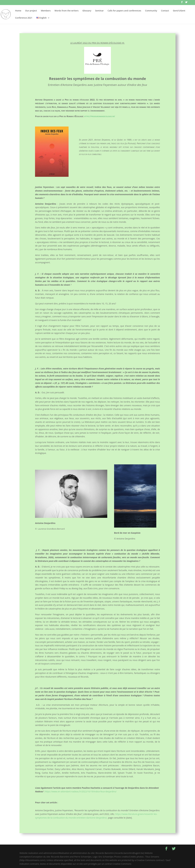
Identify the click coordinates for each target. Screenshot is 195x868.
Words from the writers (67, 11)
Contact (165, 11)
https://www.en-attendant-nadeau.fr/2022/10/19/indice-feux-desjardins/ (81, 791)
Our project (31, 11)
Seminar (99, 11)
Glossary (87, 11)
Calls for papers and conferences (124, 11)
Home (18, 11)
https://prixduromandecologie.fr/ (99, 116)
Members (46, 11)
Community (151, 11)
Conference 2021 (24, 18)
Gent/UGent (179, 11)
